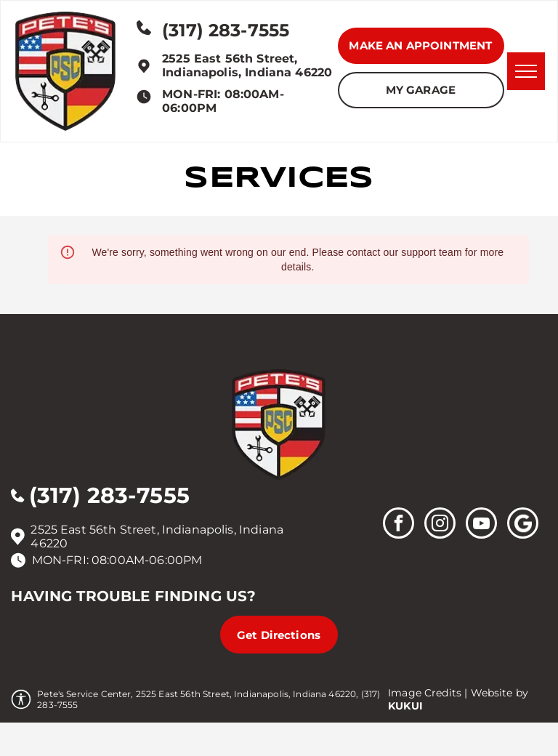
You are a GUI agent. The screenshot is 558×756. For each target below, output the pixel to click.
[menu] (526, 71)
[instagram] (440, 525)
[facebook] (399, 525)
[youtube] (481, 525)
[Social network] (523, 525)
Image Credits (425, 693)
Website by (500, 693)
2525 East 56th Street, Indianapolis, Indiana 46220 (247, 65)
